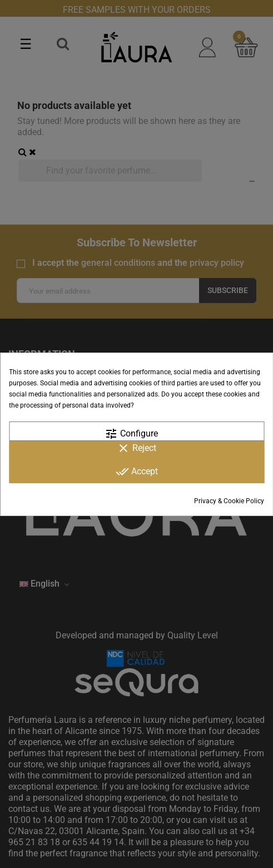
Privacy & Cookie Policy (229, 501)
